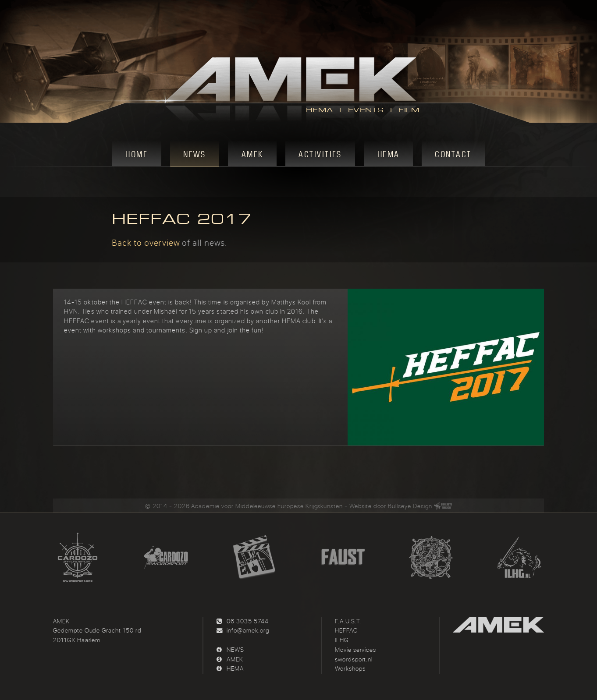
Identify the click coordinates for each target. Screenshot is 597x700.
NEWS (235, 650)
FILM (409, 110)
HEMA (320, 110)
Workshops (350, 668)
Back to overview (146, 242)
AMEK (235, 659)
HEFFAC (346, 630)
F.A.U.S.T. (348, 621)
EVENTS (366, 110)
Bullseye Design (410, 506)
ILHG (342, 640)
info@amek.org (248, 630)
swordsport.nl (354, 659)
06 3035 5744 (247, 621)
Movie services (355, 650)
